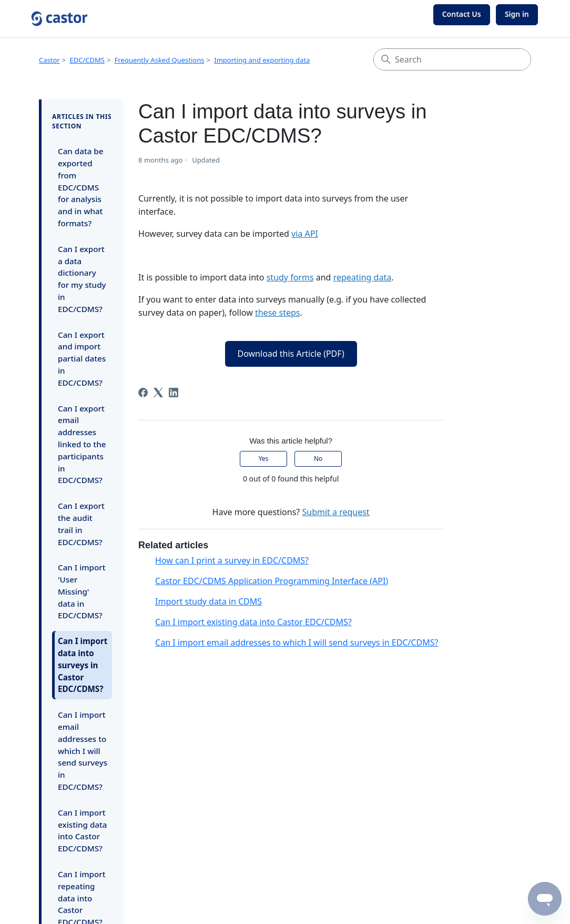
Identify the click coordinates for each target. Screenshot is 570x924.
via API (305, 234)
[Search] (452, 59)
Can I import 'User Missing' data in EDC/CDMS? (82, 591)
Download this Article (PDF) (291, 354)
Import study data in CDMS (208, 601)
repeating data (363, 277)
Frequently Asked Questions (160, 60)
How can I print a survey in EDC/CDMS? (232, 560)
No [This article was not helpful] (318, 459)
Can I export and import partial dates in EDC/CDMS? (82, 359)
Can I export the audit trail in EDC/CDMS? (81, 524)
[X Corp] (158, 393)
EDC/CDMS (87, 60)
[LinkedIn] (174, 393)
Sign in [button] (517, 14)
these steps (278, 313)
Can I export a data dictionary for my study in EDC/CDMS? (82, 279)
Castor (49, 60)
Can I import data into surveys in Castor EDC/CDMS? (83, 665)
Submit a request (335, 512)
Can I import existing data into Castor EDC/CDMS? (83, 830)
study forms (290, 277)
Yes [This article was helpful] (264, 459)
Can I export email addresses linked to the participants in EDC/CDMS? (82, 444)
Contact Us (462, 14)
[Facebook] (143, 393)
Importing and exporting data (262, 60)
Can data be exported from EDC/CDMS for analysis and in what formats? (81, 187)
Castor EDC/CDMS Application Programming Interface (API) (272, 581)
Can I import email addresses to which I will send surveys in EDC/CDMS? (83, 751)
